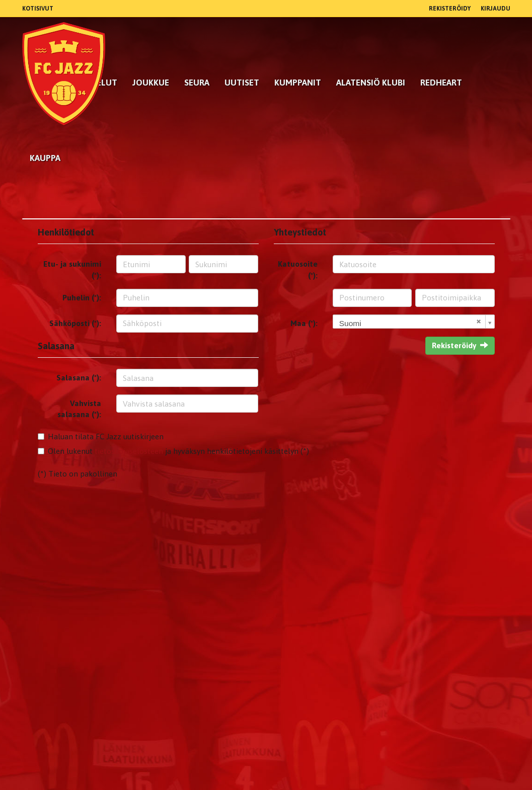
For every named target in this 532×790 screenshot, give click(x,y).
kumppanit (298, 83)
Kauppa (45, 158)
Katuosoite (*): (298, 269)
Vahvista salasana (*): (79, 409)
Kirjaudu (496, 9)
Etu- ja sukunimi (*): (72, 269)
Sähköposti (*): (75, 323)
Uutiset (242, 83)
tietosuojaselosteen (129, 451)
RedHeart (441, 83)
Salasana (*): (79, 378)
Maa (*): (304, 323)
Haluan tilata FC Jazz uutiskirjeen (106, 437)
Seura (197, 83)
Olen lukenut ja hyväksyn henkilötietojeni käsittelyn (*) (178, 451)
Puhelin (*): (82, 298)
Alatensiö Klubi (371, 83)
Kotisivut (38, 9)
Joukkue (151, 83)
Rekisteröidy (450, 9)
